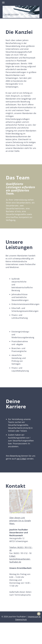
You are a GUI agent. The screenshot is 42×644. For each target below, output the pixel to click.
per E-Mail (21, 459)
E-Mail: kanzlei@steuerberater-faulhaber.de (20, 559)
